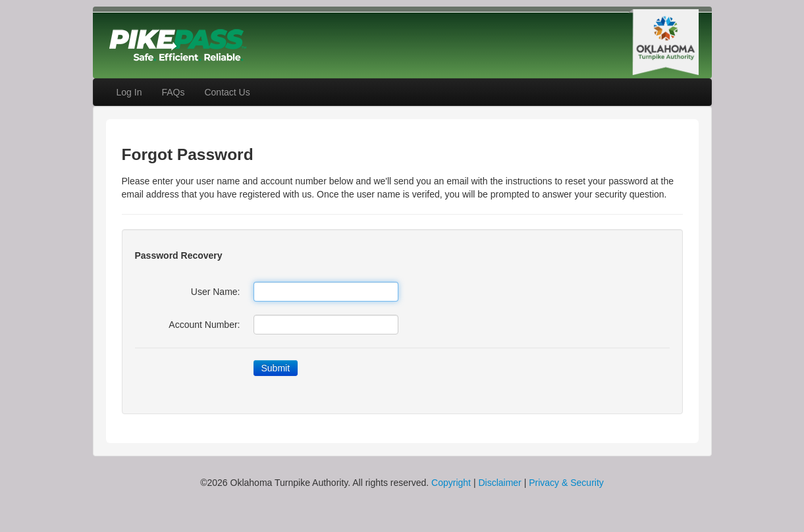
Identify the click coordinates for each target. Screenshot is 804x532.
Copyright (451, 483)
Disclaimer (499, 483)
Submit (276, 368)
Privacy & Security (566, 483)
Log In (129, 92)
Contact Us (227, 92)
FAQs (173, 92)
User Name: (216, 292)
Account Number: (204, 325)
